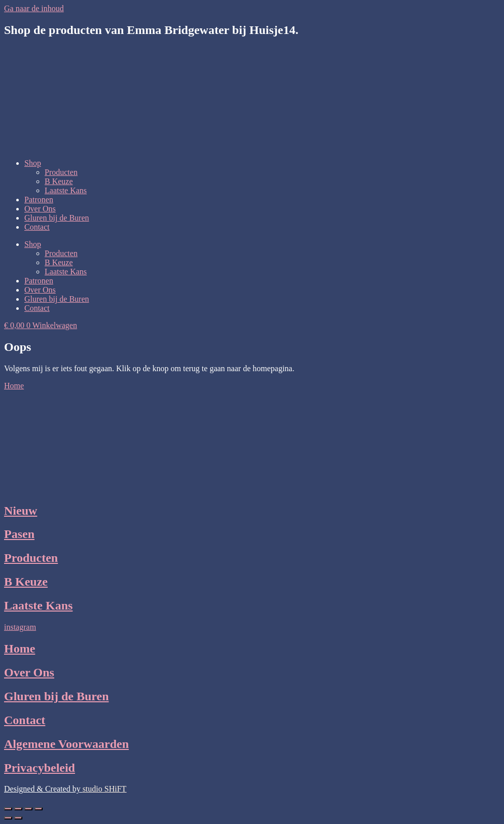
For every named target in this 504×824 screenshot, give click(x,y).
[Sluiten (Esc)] (39, 809)
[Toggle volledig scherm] (18, 809)
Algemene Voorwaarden (66, 744)
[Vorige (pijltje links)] (8, 818)
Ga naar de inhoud (34, 8)
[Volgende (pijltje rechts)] (18, 818)
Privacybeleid (40, 768)
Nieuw (21, 511)
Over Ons (40, 209)
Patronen (39, 200)
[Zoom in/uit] (8, 809)
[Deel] (28, 809)
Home (20, 649)
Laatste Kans (66, 190)
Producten (61, 172)
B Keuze (59, 181)
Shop (33, 163)
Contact (37, 227)
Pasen (19, 534)
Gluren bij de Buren (57, 218)
